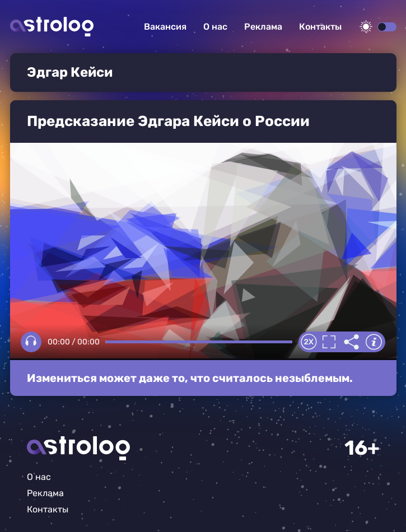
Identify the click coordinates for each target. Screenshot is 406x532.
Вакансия (165, 27)
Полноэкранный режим (329, 342)
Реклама (263, 27)
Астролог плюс (52, 27)
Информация (374, 342)
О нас (215, 27)
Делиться (352, 342)
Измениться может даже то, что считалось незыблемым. (190, 378)
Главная (78, 448)
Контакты (320, 27)
